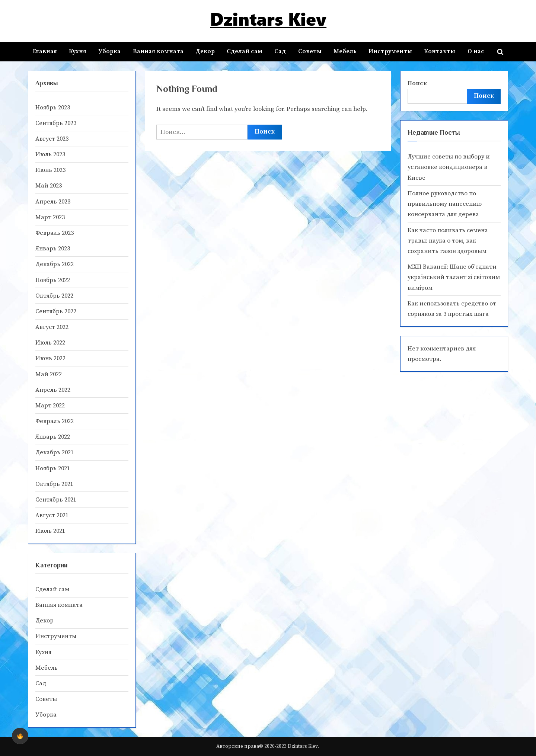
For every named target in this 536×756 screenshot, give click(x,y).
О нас (476, 51)
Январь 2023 (53, 249)
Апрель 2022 (53, 390)
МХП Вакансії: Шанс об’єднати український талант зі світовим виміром (454, 277)
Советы (310, 51)
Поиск (417, 83)
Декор (205, 51)
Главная (45, 51)
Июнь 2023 (50, 170)
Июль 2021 (50, 531)
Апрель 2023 (53, 202)
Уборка (109, 51)
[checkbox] (20, 736)
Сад (280, 51)
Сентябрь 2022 (56, 311)
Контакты (440, 51)
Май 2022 (49, 374)
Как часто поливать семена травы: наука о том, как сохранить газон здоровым (448, 241)
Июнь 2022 (50, 358)
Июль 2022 (50, 343)
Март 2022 (50, 406)
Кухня (78, 51)
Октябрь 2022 (54, 296)
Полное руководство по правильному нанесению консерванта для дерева (445, 204)
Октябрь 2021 (54, 484)
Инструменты (390, 51)
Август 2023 (52, 139)
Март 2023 (50, 217)
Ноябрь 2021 (53, 468)
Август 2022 (52, 327)
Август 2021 (52, 515)
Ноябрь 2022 (53, 280)
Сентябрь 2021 (56, 500)
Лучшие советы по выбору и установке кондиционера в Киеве (449, 167)
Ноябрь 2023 (53, 108)
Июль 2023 (50, 154)
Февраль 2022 (55, 421)
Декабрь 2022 (55, 264)
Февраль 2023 (55, 233)
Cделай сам (245, 51)
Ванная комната (158, 51)
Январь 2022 (53, 437)
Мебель (345, 51)
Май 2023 (49, 186)
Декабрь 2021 (55, 452)
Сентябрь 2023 (56, 123)
